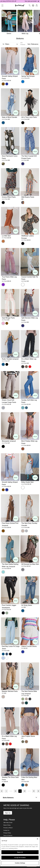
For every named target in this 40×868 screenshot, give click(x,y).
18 (15, 791)
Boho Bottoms (20, 798)
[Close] (37, 839)
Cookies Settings (20, 863)
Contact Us (6, 830)
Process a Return (8, 828)
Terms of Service (8, 836)
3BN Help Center (8, 823)
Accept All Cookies (20, 858)
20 (25, 791)
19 (20, 791)
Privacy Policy (7, 833)
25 (34, 791)
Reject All (20, 852)
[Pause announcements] (38, 1)
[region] (20, 852)
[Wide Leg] (25, 23)
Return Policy (7, 825)
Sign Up (8, 813)
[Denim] (9, 23)
